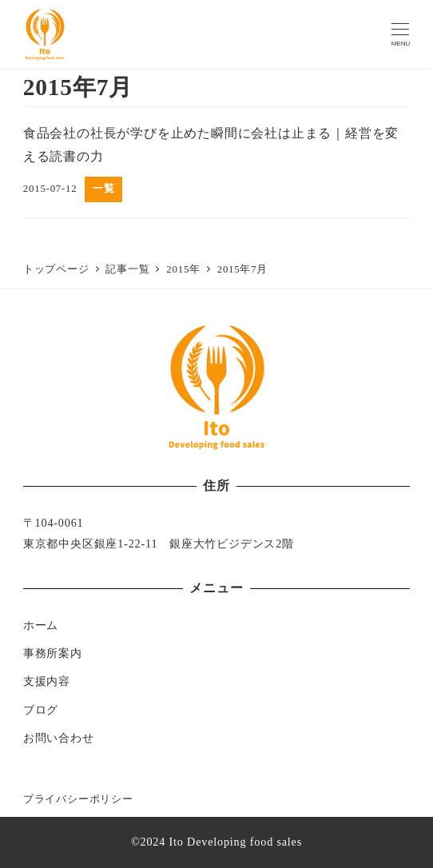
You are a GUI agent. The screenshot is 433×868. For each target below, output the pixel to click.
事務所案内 (53, 653)
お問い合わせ (59, 738)
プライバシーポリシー (78, 799)
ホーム (41, 625)
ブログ (41, 710)
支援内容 (47, 681)
